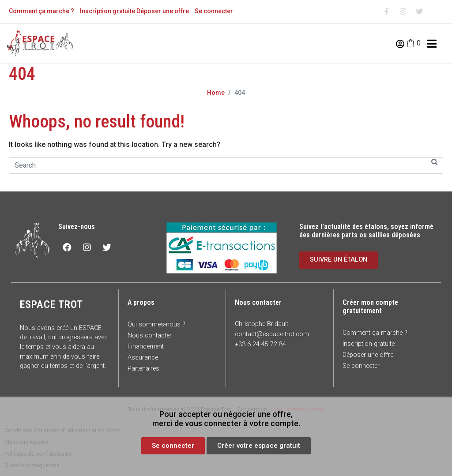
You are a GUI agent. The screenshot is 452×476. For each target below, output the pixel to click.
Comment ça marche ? (41, 11)
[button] (173, 446)
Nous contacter (150, 335)
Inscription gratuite (107, 11)
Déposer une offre (163, 11)
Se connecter (214, 11)
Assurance (143, 358)
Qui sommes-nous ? (156, 324)
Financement (146, 347)
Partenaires (143, 369)
